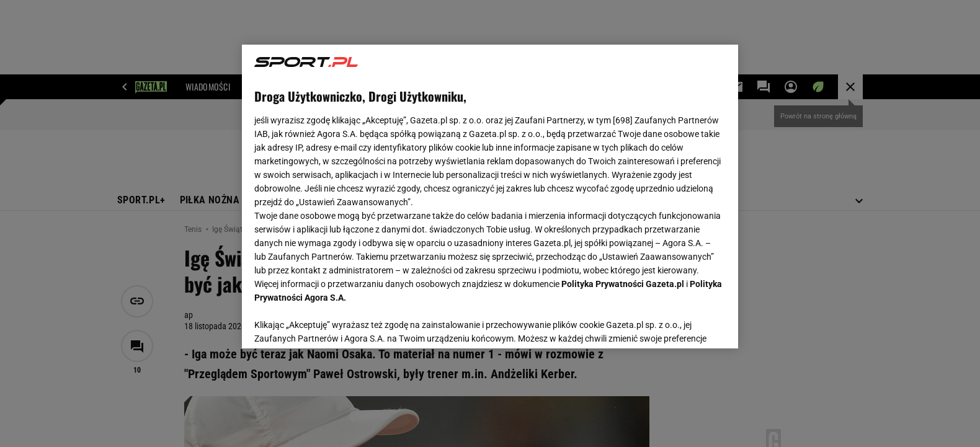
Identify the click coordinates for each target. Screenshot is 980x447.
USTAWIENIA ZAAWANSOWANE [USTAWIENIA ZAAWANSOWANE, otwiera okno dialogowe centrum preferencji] (335, 324)
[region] (490, 197)
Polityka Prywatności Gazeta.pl (623, 284)
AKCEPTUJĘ (684, 324)
